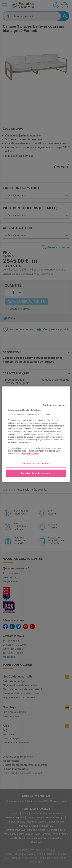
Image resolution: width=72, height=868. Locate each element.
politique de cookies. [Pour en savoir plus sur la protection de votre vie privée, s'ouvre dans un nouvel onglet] (30, 454)
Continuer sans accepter (55, 405)
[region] (36, 434)
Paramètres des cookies (36, 464)
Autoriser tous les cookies (36, 473)
